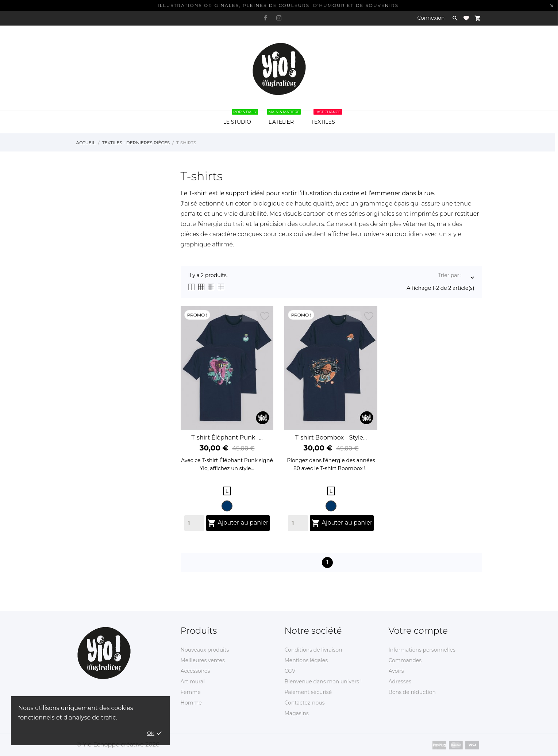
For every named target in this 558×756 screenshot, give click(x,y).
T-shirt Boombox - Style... (331, 438)
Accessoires (195, 671)
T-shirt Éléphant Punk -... (227, 438)
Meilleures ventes (203, 660)
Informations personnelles (422, 650)
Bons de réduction (412, 692)
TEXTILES (327, 118)
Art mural (193, 682)
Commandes (405, 660)
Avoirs (396, 671)
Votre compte (418, 631)
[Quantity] (194, 523)
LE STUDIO (240, 118)
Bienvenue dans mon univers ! (323, 682)
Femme (191, 692)
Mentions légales (306, 660)
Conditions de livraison (313, 650)
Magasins (297, 713)
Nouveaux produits (205, 650)
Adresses (400, 682)
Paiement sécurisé (308, 692)
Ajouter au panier (238, 523)
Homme (191, 703)
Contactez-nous (305, 703)
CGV (290, 671)
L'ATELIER (284, 118)
